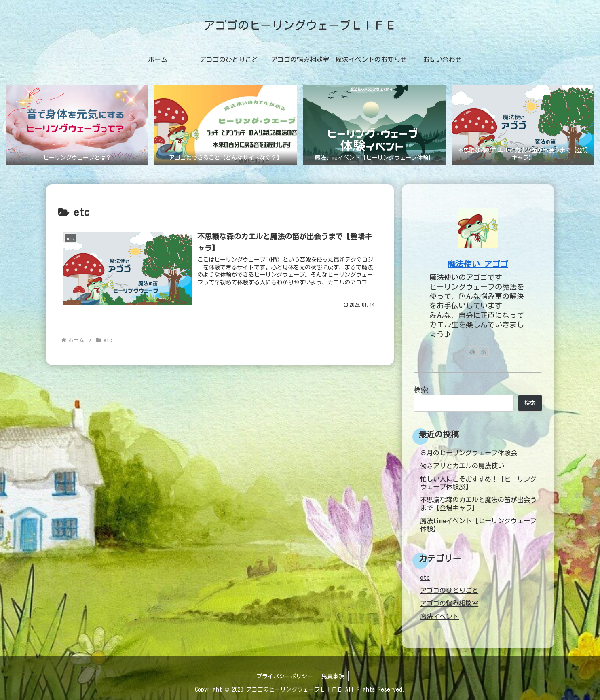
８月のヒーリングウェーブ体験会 (469, 453)
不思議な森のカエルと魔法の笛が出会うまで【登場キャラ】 (478, 504)
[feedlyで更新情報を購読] (472, 352)
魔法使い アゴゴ (478, 264)
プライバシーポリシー (285, 676)
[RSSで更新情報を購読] (484, 352)
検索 (421, 390)
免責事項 (333, 676)
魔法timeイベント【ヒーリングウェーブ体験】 (478, 525)
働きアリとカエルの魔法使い (462, 466)
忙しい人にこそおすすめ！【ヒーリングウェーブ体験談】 (478, 483)
